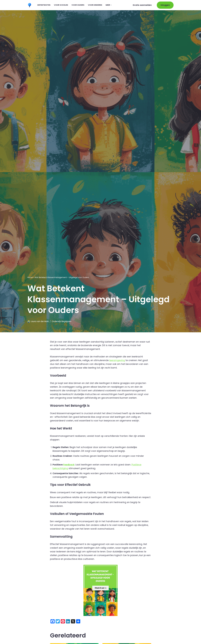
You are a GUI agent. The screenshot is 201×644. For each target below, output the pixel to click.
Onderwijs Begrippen (61, 321)
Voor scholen (61, 5)
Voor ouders (78, 5)
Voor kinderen (95, 5)
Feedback (69, 465)
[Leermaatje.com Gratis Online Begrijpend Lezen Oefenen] (30, 5)
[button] (111, 5)
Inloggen (165, 5)
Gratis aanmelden (142, 5)
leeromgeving (117, 360)
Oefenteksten (44, 5)
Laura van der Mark (40, 321)
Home (30, 277)
